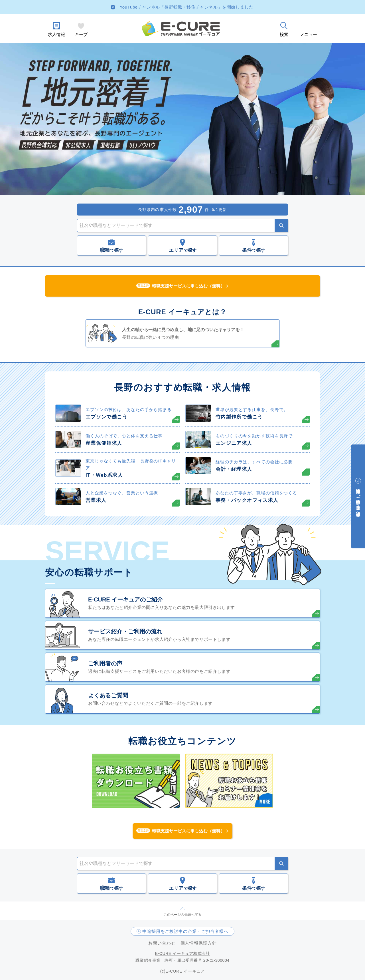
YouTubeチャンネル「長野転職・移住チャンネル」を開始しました (187, 7)
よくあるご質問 (108, 695)
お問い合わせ (162, 943)
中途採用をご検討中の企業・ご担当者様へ (185, 931)
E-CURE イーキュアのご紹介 (125, 599)
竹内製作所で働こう (239, 417)
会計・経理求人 (234, 469)
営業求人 (96, 500)
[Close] (113, 7)
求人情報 (56, 34)
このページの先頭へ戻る (182, 915)
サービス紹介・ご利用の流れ (125, 631)
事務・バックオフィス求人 (247, 500)
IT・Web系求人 (104, 475)
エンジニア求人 (234, 443)
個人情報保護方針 (199, 943)
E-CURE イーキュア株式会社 (183, 953)
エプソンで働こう (107, 417)
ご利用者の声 (105, 663)
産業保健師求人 (104, 443)
